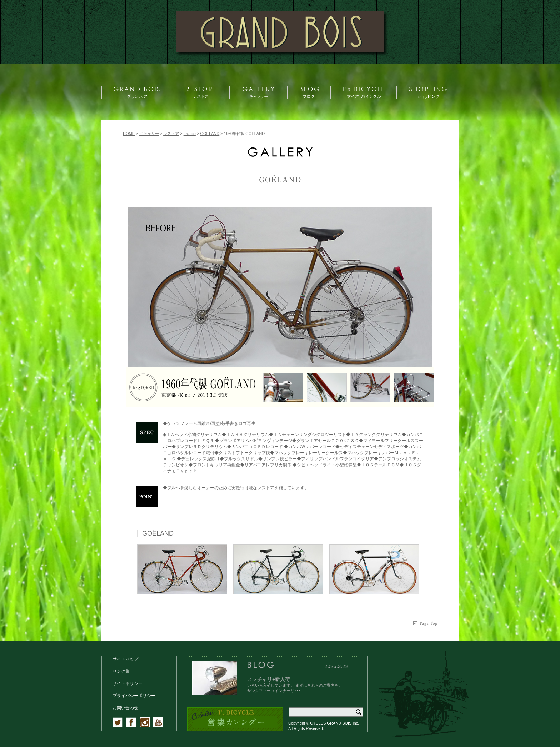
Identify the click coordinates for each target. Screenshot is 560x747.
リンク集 (121, 671)
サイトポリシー (127, 683)
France (190, 134)
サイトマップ (125, 659)
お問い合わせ (125, 708)
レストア (171, 134)
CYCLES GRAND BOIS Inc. (334, 723)
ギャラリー (149, 134)
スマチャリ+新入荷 (269, 679)
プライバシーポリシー (134, 696)
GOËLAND (210, 134)
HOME (129, 134)
